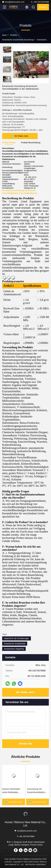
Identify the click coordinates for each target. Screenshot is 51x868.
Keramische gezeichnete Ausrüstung (18, 40)
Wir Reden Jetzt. (26, 692)
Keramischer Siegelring (14, 649)
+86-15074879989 (40, 2)
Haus (4, 35)
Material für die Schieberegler (17, 638)
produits (14, 35)
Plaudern (43, 7)
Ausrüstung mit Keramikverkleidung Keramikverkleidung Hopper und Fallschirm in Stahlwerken (37, 791)
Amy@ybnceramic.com (13, 2)
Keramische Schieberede (15, 644)
